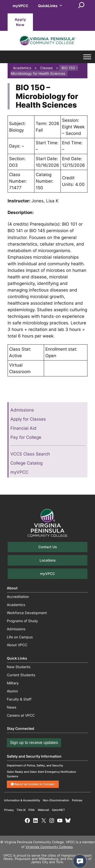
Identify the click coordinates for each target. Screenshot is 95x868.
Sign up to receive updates (34, 743)
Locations (48, 560)
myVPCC (21, 6)
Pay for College (26, 437)
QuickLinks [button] (50, 6)
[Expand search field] (81, 6)
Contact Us (48, 547)
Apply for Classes (28, 419)
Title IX (21, 810)
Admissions (22, 410)
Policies (77, 800)
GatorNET (58, 810)
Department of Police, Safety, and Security (35, 765)
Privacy (9, 810)
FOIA (32, 810)
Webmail (43, 810)
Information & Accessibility (22, 800)
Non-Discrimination (56, 800)
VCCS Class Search (30, 454)
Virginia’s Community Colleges (49, 847)
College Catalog (26, 463)
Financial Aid (23, 428)
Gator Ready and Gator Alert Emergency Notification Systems (42, 774)
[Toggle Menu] (87, 57)
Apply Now (20, 22)
